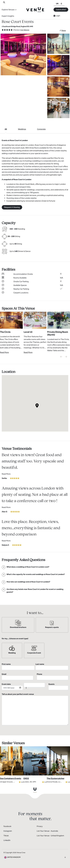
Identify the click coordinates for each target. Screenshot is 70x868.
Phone (52, 677)
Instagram (8, 831)
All (6, 129)
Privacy (40, 826)
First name (18, 667)
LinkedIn (7, 840)
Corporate (41, 129)
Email (17, 677)
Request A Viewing (12, 207)
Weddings (22, 129)
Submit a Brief (61, 10)
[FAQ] (28, 567)
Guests (58, 687)
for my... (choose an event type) (15, 639)
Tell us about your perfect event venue (35, 709)
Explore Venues (8, 10)
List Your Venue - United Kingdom (50, 836)
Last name (52, 667)
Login (57, 16)
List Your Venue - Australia (47, 831)
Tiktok (6, 836)
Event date (12, 687)
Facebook (7, 826)
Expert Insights (8, 16)
